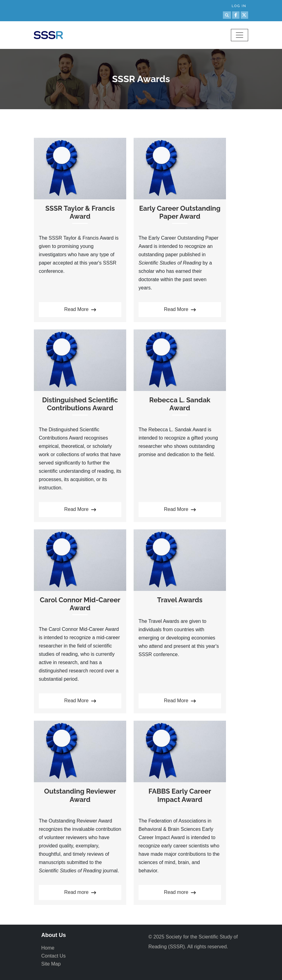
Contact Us (53, 956)
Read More (80, 310)
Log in (239, 6)
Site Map (51, 964)
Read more (80, 893)
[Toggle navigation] (240, 35)
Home (48, 948)
